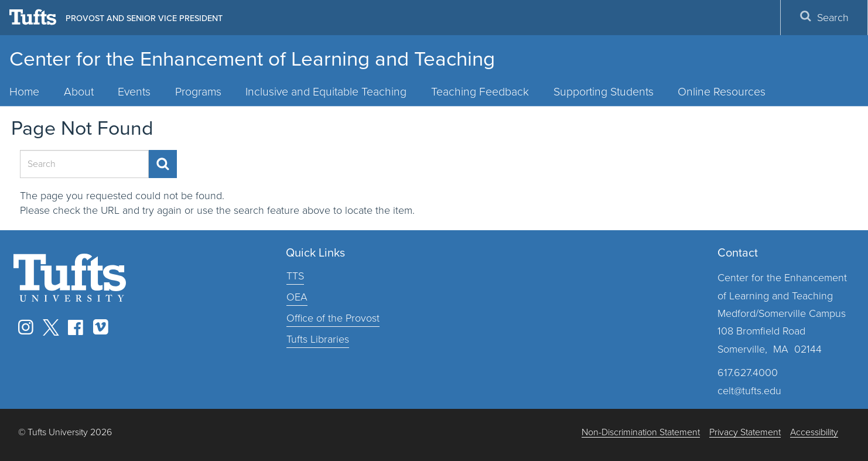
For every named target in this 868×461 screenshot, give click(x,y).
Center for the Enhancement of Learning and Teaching (252, 59)
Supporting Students (604, 92)
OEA (297, 297)
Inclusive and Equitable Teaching (326, 92)
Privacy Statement (745, 433)
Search (824, 18)
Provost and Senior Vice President (144, 18)
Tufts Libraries (318, 339)
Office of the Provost (333, 318)
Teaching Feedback (480, 92)
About (79, 92)
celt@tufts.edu (749, 391)
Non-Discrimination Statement (641, 433)
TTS (295, 276)
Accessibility (814, 433)
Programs (198, 92)
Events (134, 92)
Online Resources (722, 92)
